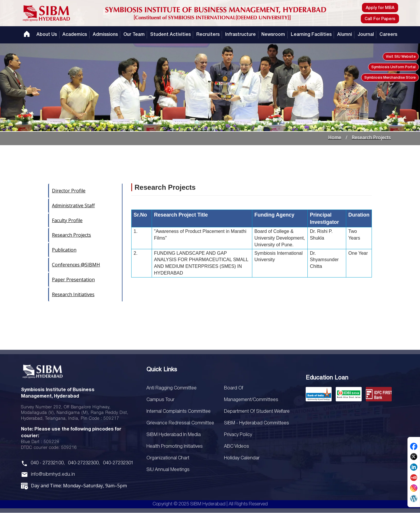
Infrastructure (240, 35)
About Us (47, 35)
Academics (75, 35)
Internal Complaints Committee (178, 412)
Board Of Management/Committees (260, 400)
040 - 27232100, (48, 463)
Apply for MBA (380, 8)
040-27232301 (118, 463)
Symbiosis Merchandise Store (390, 78)
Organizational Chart (168, 458)
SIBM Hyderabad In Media (173, 435)
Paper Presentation (73, 280)
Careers (388, 35)
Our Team (134, 35)
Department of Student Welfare (256, 412)
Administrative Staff (73, 205)
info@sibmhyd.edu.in (52, 475)
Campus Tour (160, 400)
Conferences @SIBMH (76, 265)
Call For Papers (380, 19)
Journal (366, 35)
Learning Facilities (311, 35)
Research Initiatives (73, 294)
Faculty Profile (67, 220)
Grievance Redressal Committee (179, 423)
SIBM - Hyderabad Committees (256, 423)
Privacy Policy (238, 435)
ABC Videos (236, 447)
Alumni (345, 35)
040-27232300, (84, 463)
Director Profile (69, 191)
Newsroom (273, 35)
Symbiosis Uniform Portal (393, 67)
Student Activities (170, 35)
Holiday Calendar (242, 458)
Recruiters (208, 35)
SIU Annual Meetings (245, 388)
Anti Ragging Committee (171, 388)
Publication (64, 250)
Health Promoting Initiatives (174, 447)
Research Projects (71, 235)
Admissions (105, 35)
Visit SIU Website (401, 57)
